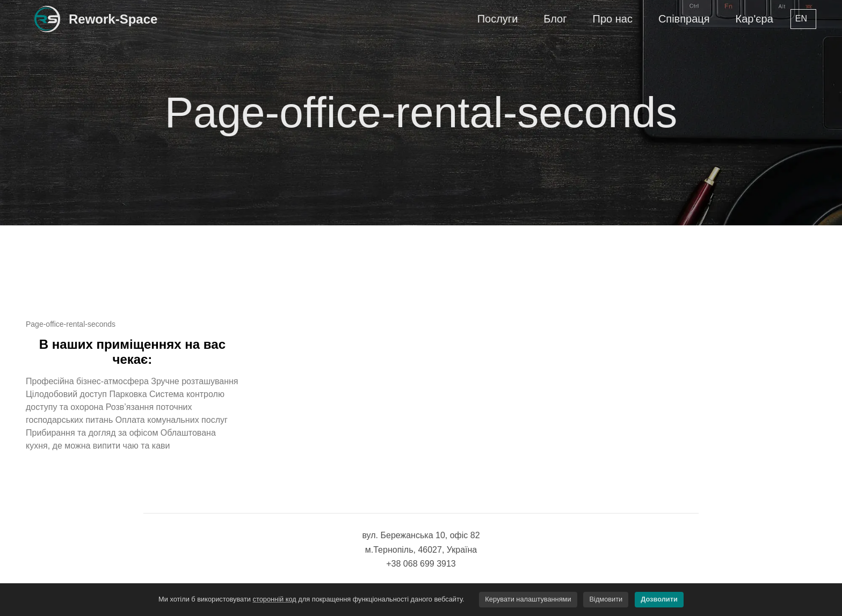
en (801, 19)
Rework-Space (113, 19)
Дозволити (659, 599)
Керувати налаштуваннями (528, 599)
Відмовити (606, 599)
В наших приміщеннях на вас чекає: (132, 352)
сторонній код (275, 599)
